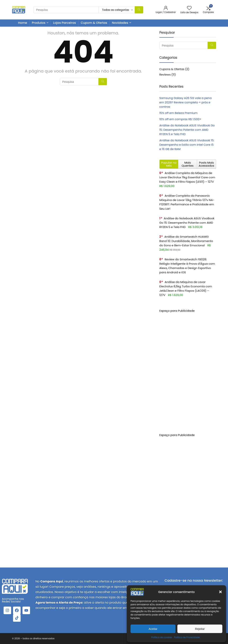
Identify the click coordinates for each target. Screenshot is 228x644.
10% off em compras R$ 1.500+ (180, 119)
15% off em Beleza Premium (179, 113)
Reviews (165, 75)
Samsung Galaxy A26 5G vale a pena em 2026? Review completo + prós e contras (186, 102)
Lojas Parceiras (65, 23)
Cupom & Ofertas (94, 23)
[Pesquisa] (139, 10)
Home (23, 23)
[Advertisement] (188, 370)
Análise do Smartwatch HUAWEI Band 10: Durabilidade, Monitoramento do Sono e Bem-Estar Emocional (186, 241)
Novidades (120, 23)
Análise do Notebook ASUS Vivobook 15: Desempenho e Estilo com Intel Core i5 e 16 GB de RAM (187, 145)
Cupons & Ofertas (172, 69)
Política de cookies (162, 637)
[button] (220, 592)
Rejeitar (200, 629)
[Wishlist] (189, 8)
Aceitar (153, 629)
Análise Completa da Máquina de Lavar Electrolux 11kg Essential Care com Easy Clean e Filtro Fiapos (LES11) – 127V (187, 177)
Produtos (39, 23)
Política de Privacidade (187, 637)
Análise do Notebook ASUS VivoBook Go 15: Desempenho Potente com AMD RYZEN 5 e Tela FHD (187, 130)
